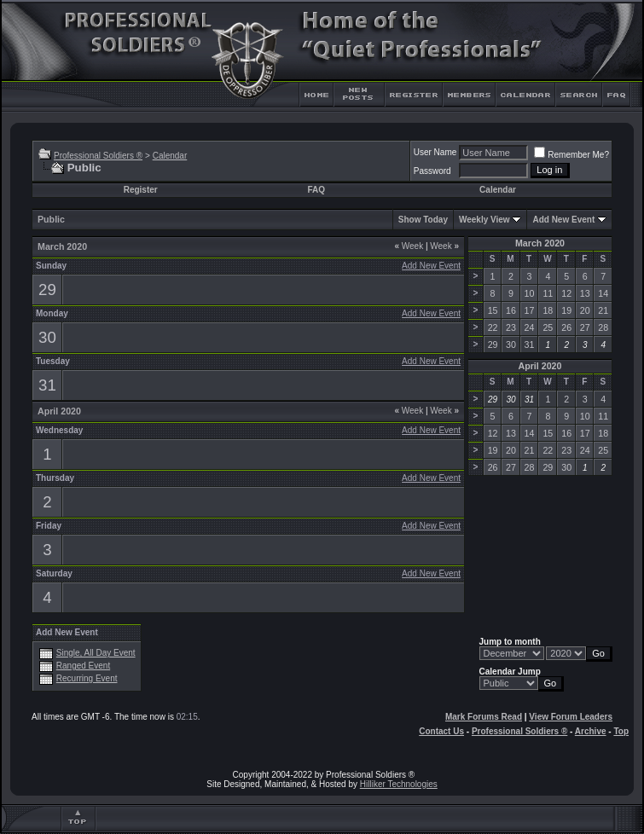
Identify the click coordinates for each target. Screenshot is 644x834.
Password (432, 171)
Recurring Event (87, 678)
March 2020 (540, 243)
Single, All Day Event (96, 653)
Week (409, 246)
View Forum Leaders (571, 717)
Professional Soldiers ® (98, 156)
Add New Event (563, 220)
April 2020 (540, 366)
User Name (435, 152)
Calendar (170, 156)
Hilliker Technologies (399, 784)
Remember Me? (571, 155)
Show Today (423, 220)
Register (141, 190)
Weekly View (484, 220)
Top (621, 731)
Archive (591, 731)
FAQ (316, 190)
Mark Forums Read (484, 717)
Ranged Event (83, 666)
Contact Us (441, 731)
